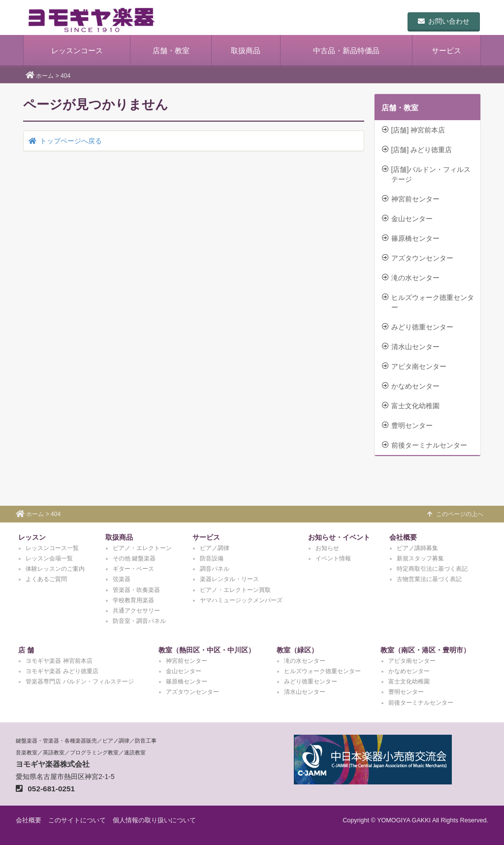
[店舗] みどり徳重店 (417, 150)
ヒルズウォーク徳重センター (428, 302)
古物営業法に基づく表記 (429, 579)
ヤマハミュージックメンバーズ (241, 600)
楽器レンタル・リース (229, 579)
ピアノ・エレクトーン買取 (235, 590)
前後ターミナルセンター (425, 445)
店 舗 (26, 650)
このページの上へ (455, 514)
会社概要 (403, 537)
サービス (446, 50)
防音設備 (212, 558)
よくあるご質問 (46, 579)
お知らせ (327, 548)
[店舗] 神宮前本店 (414, 130)
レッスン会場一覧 (49, 558)
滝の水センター (411, 278)
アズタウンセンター (418, 258)
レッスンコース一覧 (52, 548)
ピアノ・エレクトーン (142, 548)
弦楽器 (122, 579)
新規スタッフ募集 (420, 558)
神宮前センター (411, 199)
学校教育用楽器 (133, 600)
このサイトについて (77, 820)
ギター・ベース (133, 569)
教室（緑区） (297, 650)
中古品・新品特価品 (346, 50)
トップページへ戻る (65, 141)
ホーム (45, 76)
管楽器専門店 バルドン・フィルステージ (79, 682)
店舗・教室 (171, 50)
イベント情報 (333, 558)
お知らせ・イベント (339, 537)
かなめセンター (411, 386)
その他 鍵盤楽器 (134, 558)
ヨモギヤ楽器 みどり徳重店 (62, 671)
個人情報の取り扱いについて (154, 820)
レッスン (32, 537)
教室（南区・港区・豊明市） (425, 650)
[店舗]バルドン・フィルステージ (426, 174)
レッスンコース (77, 50)
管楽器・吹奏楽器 (136, 590)
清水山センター (411, 347)
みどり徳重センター (418, 327)
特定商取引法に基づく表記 (432, 569)
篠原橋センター (411, 238)
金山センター (407, 219)
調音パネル (215, 569)
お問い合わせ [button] (444, 21)
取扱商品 (246, 50)
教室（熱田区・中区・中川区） (207, 650)
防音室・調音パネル (139, 621)
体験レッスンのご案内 (55, 569)
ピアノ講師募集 (417, 548)
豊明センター (407, 425)
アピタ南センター (414, 366)
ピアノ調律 (215, 548)
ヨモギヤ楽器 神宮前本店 (59, 661)
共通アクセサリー (136, 611)
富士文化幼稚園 (411, 406)
